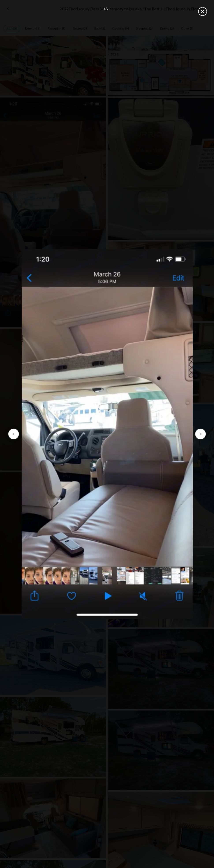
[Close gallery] (203, 11)
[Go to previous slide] (13, 434)
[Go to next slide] (201, 434)
